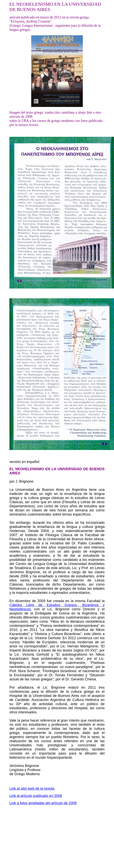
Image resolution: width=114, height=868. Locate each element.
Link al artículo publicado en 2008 (36, 796)
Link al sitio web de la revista (32, 789)
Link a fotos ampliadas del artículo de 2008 (43, 803)
